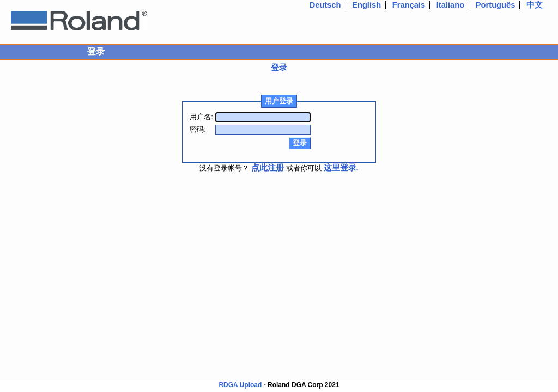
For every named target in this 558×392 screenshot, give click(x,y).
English (366, 5)
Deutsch (325, 5)
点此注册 (268, 168)
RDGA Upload (240, 385)
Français (409, 5)
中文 (535, 5)
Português (495, 5)
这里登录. (341, 168)
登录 (279, 68)
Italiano (450, 5)
